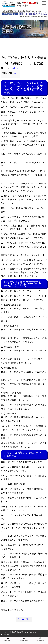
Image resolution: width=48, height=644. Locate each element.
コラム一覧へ (24, 619)
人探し (15, 68)
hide (16, 73)
